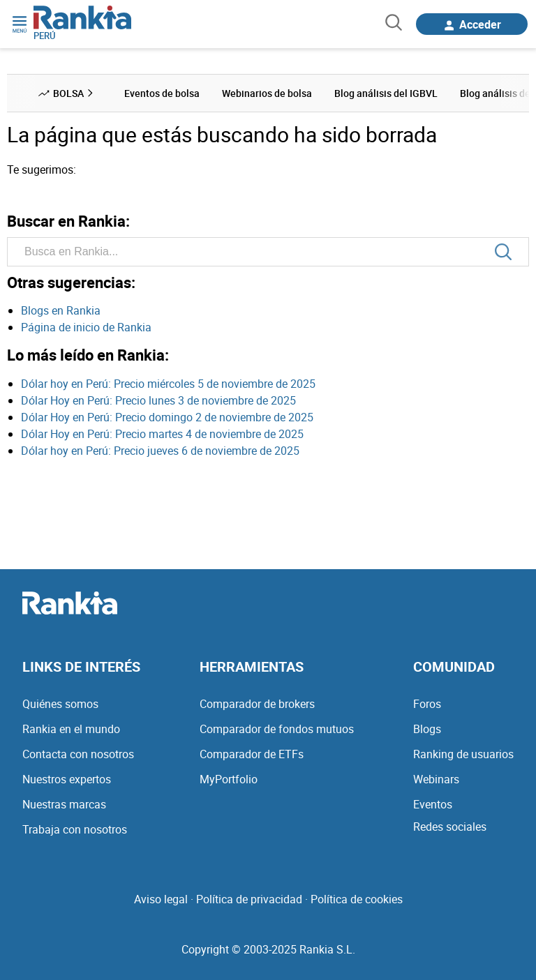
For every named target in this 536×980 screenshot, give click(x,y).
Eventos (433, 804)
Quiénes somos (60, 704)
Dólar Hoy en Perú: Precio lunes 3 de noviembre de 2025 (158, 400)
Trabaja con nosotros (75, 829)
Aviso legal (161, 899)
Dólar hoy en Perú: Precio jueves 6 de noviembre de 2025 (160, 451)
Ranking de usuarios (463, 754)
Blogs (427, 729)
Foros (427, 704)
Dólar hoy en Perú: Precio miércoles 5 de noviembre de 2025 (168, 384)
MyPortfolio (229, 779)
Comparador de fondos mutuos (277, 729)
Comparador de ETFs (252, 754)
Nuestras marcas (64, 804)
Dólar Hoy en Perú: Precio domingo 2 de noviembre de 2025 (167, 417)
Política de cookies (357, 899)
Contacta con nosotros (78, 754)
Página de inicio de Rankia (86, 327)
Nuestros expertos (67, 779)
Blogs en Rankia (61, 310)
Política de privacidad (249, 899)
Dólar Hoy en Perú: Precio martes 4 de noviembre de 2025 (162, 434)
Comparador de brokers (257, 704)
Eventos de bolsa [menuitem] (162, 93)
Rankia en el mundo (71, 729)
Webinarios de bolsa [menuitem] (267, 93)
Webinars (436, 779)
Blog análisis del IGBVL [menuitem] (386, 93)
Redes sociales (450, 827)
